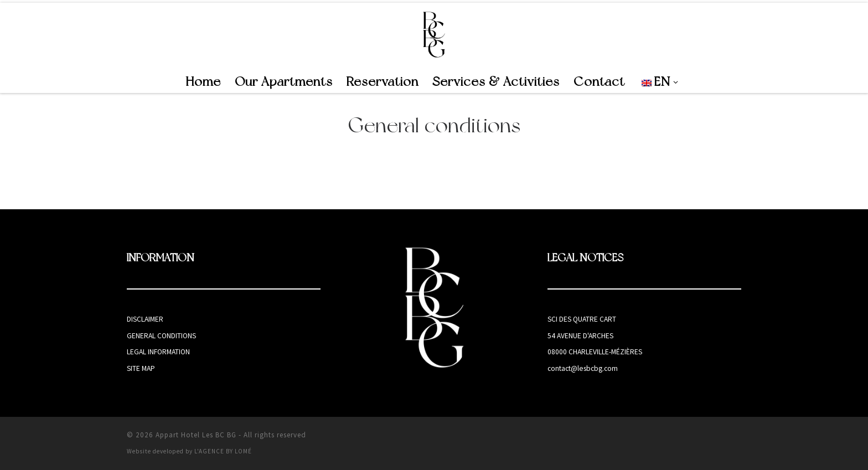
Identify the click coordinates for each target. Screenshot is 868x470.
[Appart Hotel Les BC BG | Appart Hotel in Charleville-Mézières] (434, 34)
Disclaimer (145, 319)
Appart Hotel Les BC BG (196, 435)
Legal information (158, 352)
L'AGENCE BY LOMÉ (223, 451)
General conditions (161, 336)
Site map (141, 368)
